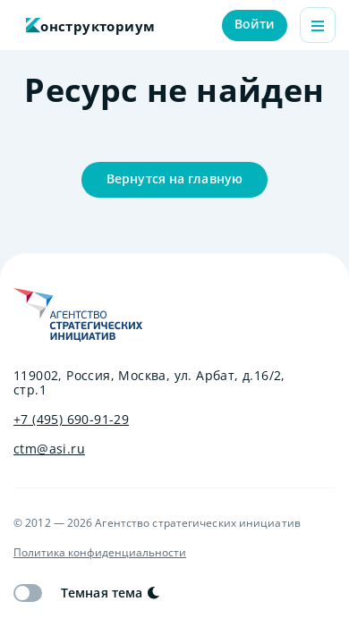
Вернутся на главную (174, 178)
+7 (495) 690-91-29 (71, 419)
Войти (255, 24)
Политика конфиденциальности (100, 553)
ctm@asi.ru (49, 449)
